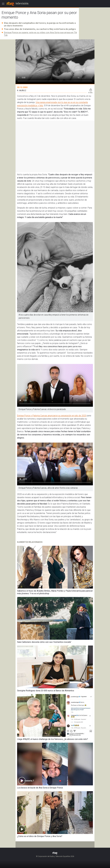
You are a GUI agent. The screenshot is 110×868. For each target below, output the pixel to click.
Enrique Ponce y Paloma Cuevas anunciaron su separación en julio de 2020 (52, 416)
